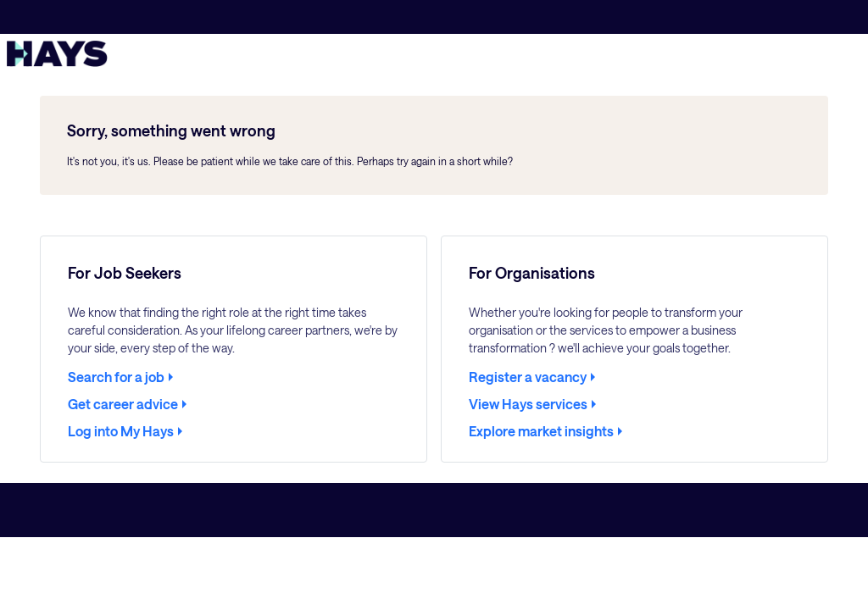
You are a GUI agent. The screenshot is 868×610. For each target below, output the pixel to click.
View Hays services (528, 404)
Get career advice (123, 404)
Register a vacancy (528, 377)
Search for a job (116, 377)
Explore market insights (541, 431)
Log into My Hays (121, 431)
